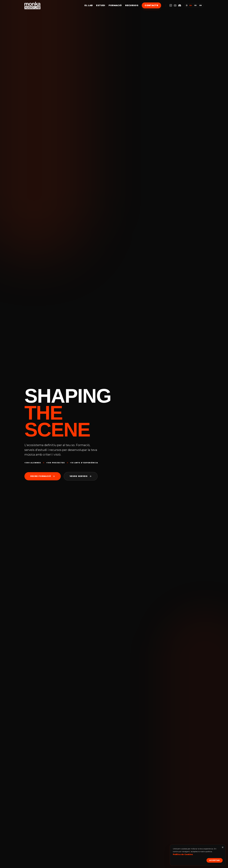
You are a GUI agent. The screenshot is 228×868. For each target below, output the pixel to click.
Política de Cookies (183, 854)
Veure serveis (81, 476)
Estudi (101, 5)
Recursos (132, 5)
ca (190, 5)
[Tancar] (223, 847)
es (196, 5)
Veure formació (43, 476)
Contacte (151, 5)
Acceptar (215, 860)
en (201, 5)
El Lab (89, 5)
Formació (115, 5)
